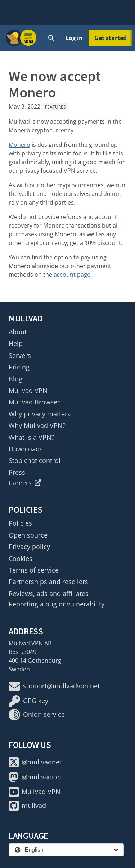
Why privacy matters (40, 414)
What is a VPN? (31, 437)
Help (16, 343)
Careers (25, 483)
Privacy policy (29, 547)
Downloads (26, 449)
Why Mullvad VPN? (37, 425)
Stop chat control (35, 460)
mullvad (27, 806)
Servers (20, 355)
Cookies (21, 558)
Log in (74, 38)
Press (17, 472)
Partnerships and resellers (48, 582)
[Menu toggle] (28, 38)
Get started (111, 38)
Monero (19, 145)
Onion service (37, 715)
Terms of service (34, 570)
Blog (15, 379)
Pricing (19, 367)
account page (72, 275)
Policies (20, 523)
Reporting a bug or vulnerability (57, 604)
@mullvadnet (35, 762)
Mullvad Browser (34, 402)
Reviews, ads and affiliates (49, 593)
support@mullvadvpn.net (54, 686)
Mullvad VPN (28, 390)
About (18, 332)
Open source (28, 535)
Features (55, 107)
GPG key (28, 701)
